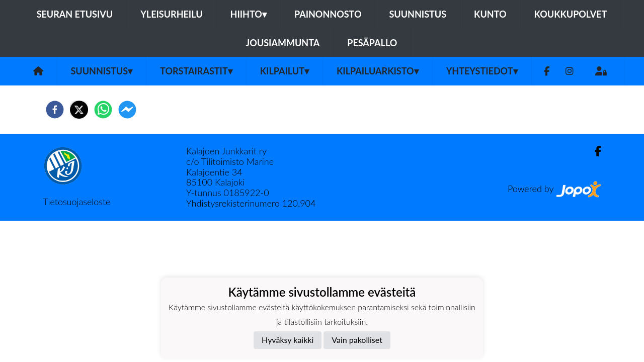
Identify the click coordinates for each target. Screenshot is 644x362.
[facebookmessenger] (127, 110)
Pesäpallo (372, 43)
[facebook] (55, 110)
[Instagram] (570, 71)
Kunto (490, 14)
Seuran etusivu (75, 14)
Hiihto (249, 14)
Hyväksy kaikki (288, 340)
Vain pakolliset (357, 340)
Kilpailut (285, 71)
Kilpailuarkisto (378, 71)
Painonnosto (328, 14)
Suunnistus (418, 14)
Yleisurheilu (171, 14)
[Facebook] (547, 71)
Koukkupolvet (571, 14)
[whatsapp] (103, 110)
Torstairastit (196, 71)
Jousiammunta (283, 43)
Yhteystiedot (482, 71)
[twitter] (79, 110)
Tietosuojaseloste (76, 202)
